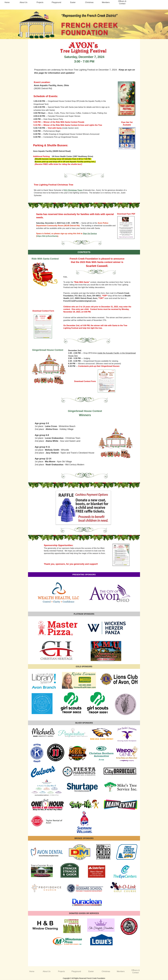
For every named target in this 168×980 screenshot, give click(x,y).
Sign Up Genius (90, 234)
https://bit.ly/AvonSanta (47, 236)
